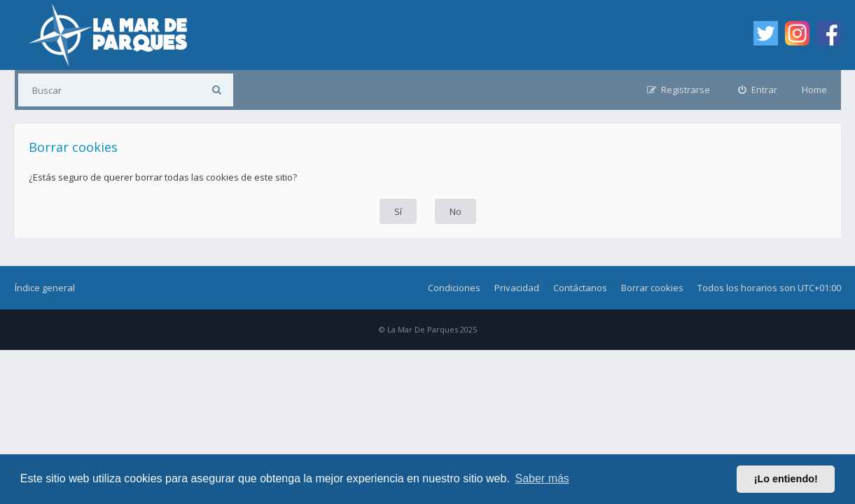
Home (814, 90)
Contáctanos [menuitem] (580, 288)
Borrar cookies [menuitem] (652, 288)
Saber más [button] (542, 478)
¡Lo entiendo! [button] (786, 479)
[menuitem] (758, 90)
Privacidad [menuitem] (517, 288)
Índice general (45, 288)
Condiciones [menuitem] (454, 288)
